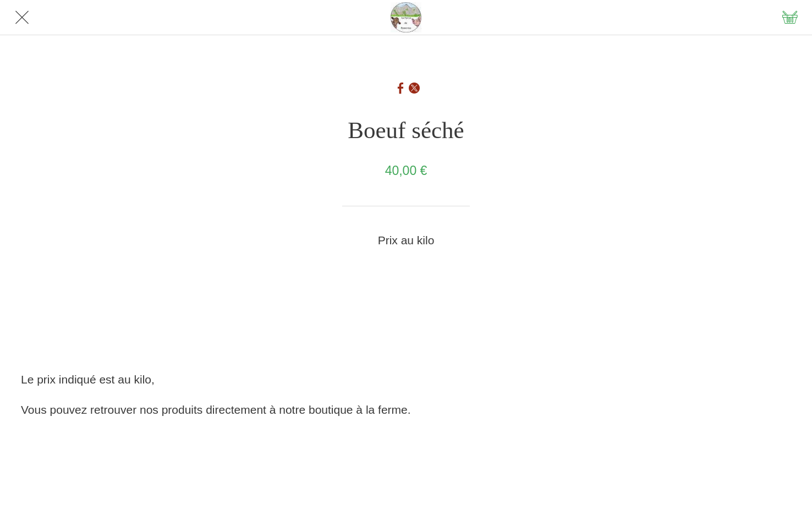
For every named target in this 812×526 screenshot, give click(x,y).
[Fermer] (22, 18)
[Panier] (790, 18)
